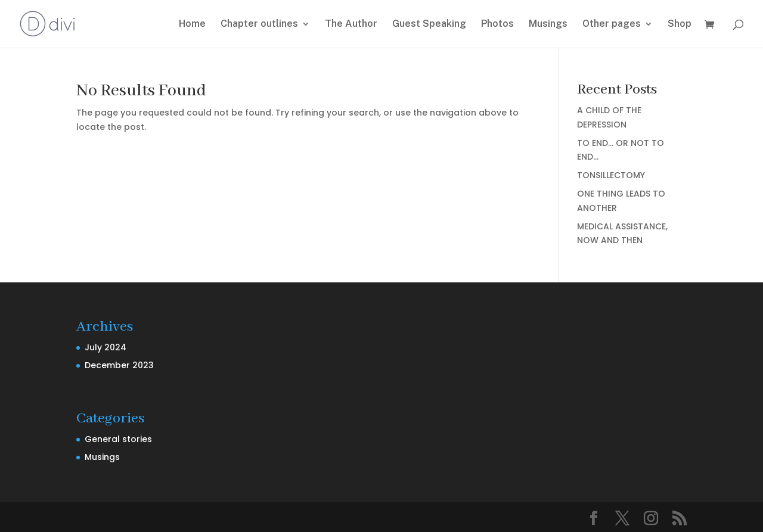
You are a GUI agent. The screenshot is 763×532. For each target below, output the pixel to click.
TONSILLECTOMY (611, 175)
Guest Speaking (429, 24)
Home (192, 24)
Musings (548, 24)
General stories (118, 439)
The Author (351, 24)
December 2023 (119, 365)
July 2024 (106, 347)
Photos (497, 24)
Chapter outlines (259, 24)
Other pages (612, 24)
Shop (680, 24)
